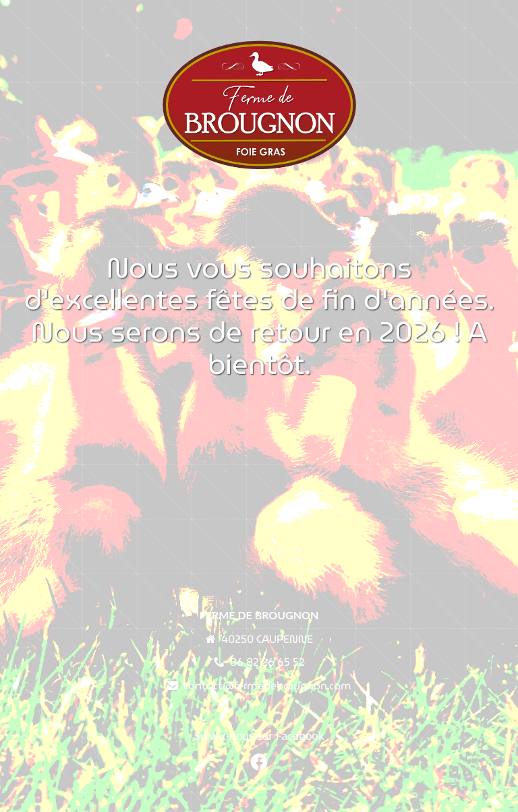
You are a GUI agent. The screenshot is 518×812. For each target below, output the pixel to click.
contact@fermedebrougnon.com (267, 686)
